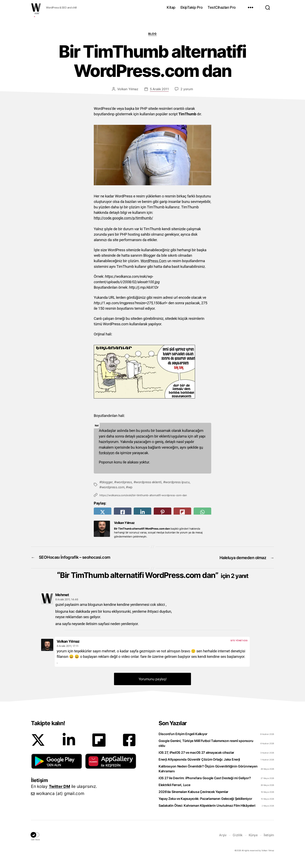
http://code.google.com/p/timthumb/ (124, 218)
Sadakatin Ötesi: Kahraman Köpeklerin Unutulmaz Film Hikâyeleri (207, 814)
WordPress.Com (154, 261)
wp (130, 486)
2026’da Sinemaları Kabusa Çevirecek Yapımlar (193, 801)
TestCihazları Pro (222, 7)
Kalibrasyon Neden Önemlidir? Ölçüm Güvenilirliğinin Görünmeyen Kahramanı (208, 778)
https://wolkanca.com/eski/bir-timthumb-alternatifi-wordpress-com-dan (143, 494)
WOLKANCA (36, 7)
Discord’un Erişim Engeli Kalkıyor (183, 743)
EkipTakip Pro (192, 7)
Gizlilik (238, 844)
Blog (152, 34)
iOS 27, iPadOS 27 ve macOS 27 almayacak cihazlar (196, 761)
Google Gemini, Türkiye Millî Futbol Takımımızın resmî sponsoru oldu (206, 752)
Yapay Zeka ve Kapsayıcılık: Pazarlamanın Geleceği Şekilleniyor (205, 808)
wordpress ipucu (177, 482)
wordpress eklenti (148, 482)
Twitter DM (60, 795)
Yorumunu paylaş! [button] (153, 688)
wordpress (124, 482)
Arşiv (223, 844)
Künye (253, 844)
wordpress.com (113, 486)
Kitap (171, 7)
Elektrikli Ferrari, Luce (174, 794)
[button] (57, 770)
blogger (107, 482)
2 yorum (187, 89)
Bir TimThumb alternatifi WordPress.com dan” (154, 579)
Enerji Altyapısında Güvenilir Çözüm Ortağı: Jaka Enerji (199, 768)
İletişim (269, 844)
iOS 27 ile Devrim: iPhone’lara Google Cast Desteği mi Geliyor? (205, 787)
